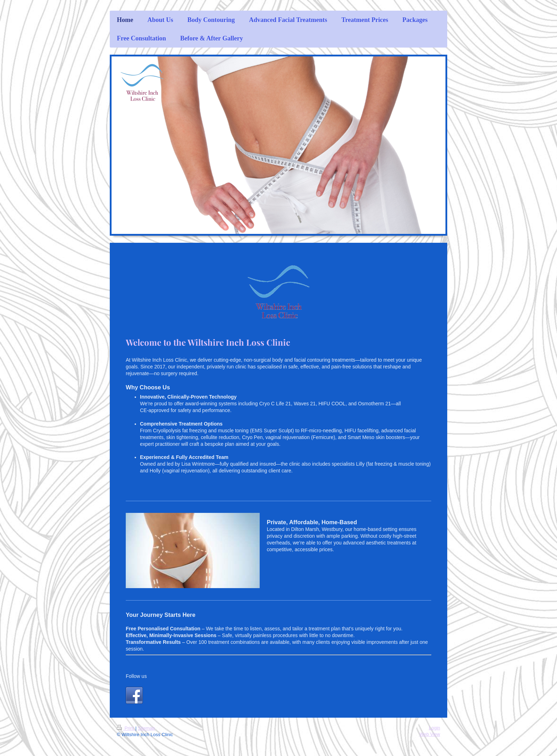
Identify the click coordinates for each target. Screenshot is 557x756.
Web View (430, 734)
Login (434, 728)
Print (126, 728)
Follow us (136, 676)
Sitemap (146, 728)
